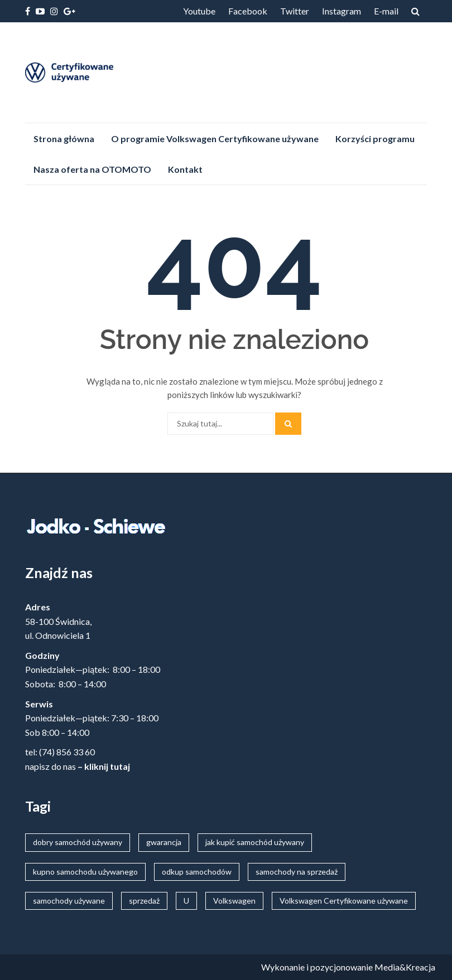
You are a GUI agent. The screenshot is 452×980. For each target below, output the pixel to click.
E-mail (386, 11)
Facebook (248, 11)
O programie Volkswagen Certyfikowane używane (215, 139)
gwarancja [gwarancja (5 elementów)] (164, 842)
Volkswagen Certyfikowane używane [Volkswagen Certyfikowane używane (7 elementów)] (344, 901)
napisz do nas (51, 766)
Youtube (199, 11)
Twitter (295, 11)
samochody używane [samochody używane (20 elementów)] (69, 901)
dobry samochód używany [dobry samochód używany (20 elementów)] (78, 842)
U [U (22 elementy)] (186, 901)
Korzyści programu (375, 139)
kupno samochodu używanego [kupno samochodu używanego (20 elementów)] (85, 872)
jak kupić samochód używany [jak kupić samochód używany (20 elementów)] (255, 842)
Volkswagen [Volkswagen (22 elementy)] (234, 901)
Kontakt (185, 169)
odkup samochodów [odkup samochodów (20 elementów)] (197, 872)
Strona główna (64, 139)
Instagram (342, 11)
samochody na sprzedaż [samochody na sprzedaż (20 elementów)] (297, 872)
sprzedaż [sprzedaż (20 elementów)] (144, 901)
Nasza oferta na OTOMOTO (92, 169)
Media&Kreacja (405, 967)
